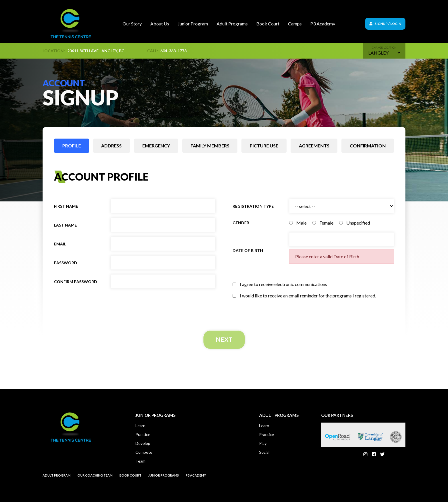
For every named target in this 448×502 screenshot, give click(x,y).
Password (66, 263)
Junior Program (193, 24)
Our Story (132, 24)
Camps (295, 24)
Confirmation (368, 146)
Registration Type (253, 206)
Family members (210, 146)
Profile (72, 146)
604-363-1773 (173, 51)
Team (140, 462)
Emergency (156, 146)
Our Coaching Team (95, 476)
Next (224, 340)
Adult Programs (232, 24)
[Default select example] (384, 53)
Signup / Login (385, 24)
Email (60, 244)
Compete (144, 453)
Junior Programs (164, 476)
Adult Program (57, 476)
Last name (65, 225)
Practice (143, 435)
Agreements (314, 146)
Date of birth (248, 250)
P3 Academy (323, 24)
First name (66, 206)
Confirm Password (76, 282)
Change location (384, 48)
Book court (130, 476)
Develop (143, 444)
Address (111, 146)
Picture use (264, 146)
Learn (140, 426)
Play (263, 444)
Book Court (268, 24)
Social (264, 453)
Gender (241, 223)
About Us (160, 24)
